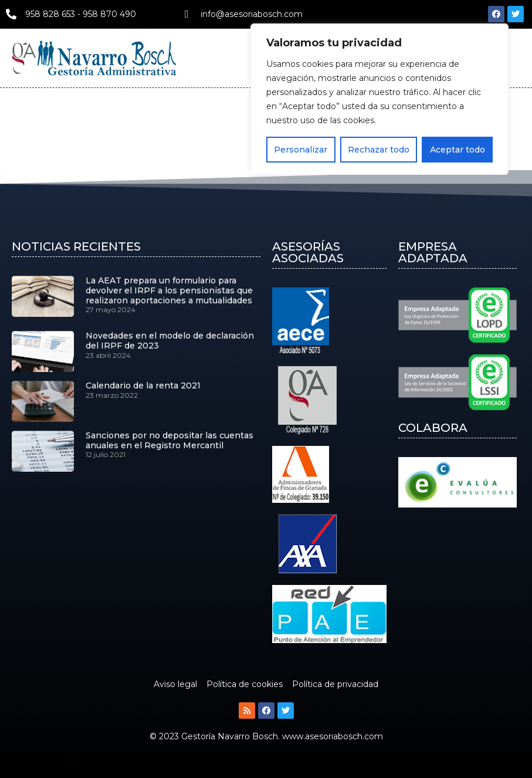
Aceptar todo (458, 150)
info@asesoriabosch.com (252, 14)
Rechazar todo (379, 150)
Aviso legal (175, 684)
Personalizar (301, 150)
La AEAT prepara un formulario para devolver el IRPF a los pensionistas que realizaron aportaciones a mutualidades (169, 290)
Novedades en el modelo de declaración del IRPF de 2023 (170, 341)
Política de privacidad (335, 684)
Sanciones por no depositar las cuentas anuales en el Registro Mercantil (170, 440)
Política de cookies (245, 684)
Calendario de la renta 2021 (143, 385)
